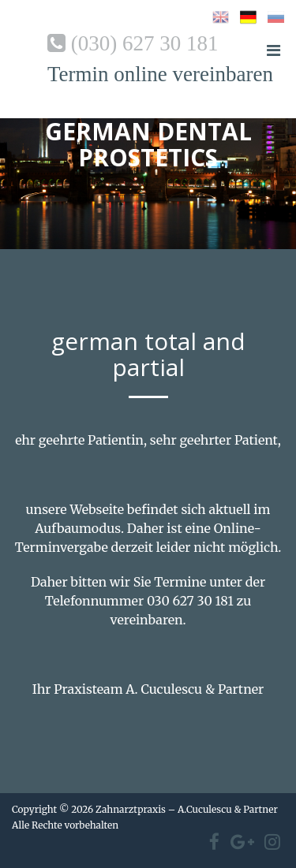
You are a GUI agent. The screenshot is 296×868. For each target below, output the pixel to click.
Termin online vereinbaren (160, 74)
